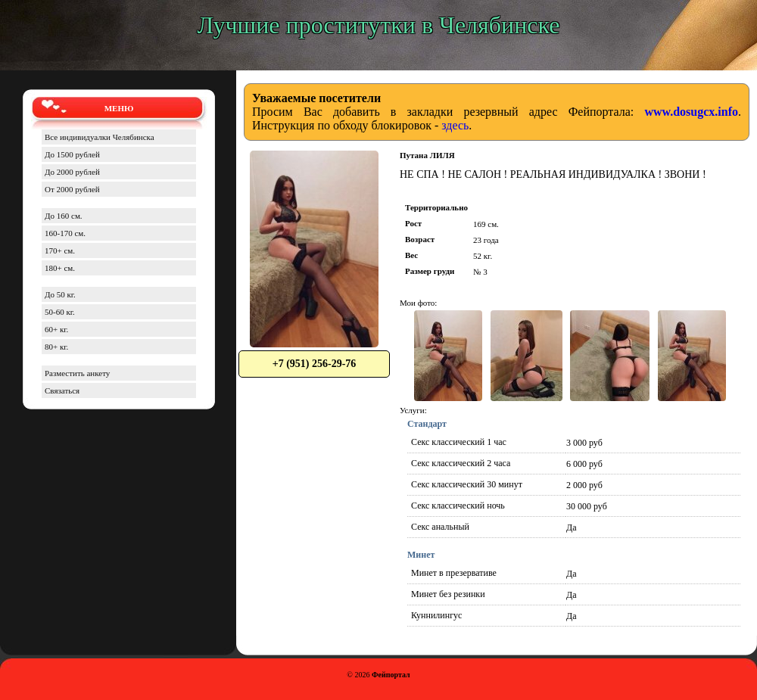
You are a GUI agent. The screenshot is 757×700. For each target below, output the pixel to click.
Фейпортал (391, 675)
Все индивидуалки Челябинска (100, 137)
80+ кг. (56, 347)
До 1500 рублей (72, 154)
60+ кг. (56, 329)
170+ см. (60, 250)
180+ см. (60, 268)
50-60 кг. (60, 312)
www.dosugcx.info (691, 112)
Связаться (62, 390)
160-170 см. (65, 233)
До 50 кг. (60, 294)
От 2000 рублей (72, 189)
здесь (455, 125)
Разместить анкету (77, 373)
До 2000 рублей (72, 172)
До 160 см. (64, 216)
